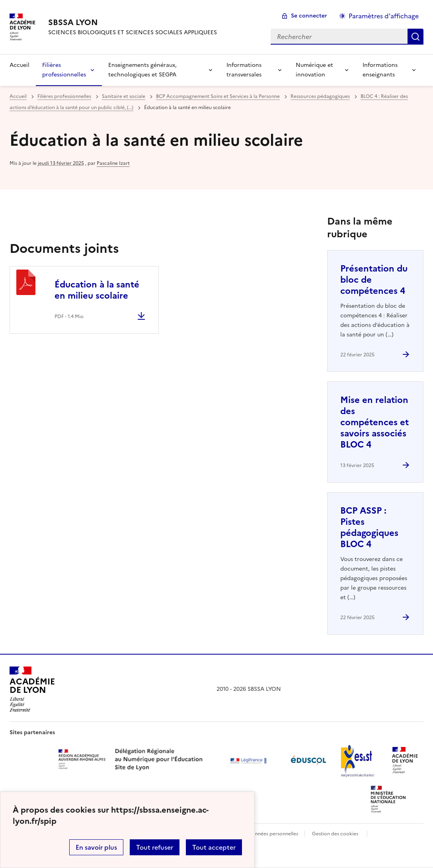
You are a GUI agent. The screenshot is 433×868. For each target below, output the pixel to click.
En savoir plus (96, 847)
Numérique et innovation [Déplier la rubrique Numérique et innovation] (314, 70)
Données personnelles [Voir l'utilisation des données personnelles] (273, 834)
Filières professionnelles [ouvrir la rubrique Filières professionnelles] (64, 96)
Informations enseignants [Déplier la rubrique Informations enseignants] (380, 70)
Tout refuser (155, 847)
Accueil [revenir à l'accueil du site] (20, 65)
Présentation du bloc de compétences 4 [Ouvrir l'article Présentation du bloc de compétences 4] (374, 280)
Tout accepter (214, 847)
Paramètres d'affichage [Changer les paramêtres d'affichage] (384, 16)
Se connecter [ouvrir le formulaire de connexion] (309, 16)
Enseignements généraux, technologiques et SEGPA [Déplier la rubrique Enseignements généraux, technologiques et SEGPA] (142, 70)
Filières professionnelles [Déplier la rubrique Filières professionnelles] (64, 70)
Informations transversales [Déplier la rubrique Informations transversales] (244, 70)
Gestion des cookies (335, 834)
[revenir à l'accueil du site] (133, 22)
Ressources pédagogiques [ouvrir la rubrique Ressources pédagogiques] (320, 96)
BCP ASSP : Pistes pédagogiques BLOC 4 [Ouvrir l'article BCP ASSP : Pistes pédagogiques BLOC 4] (369, 527)
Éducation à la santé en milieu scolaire (97, 290)
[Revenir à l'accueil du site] (32, 689)
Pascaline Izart (113, 163)
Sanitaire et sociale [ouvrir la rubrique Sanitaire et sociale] (124, 96)
